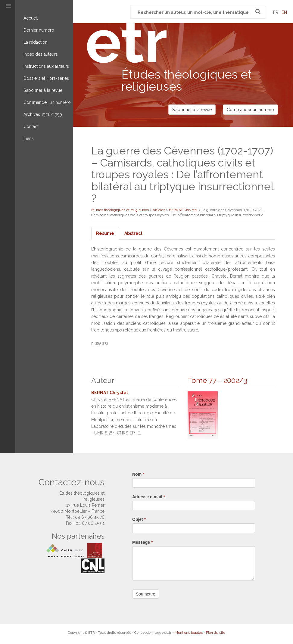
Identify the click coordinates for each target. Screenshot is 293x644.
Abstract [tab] (133, 233)
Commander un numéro (47, 102)
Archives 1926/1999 (43, 114)
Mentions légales (189, 632)
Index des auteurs (41, 54)
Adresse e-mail (149, 496)
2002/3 (235, 380)
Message (143, 542)
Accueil (31, 18)
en (284, 12)
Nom (138, 474)
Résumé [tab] (105, 233)
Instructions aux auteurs (46, 66)
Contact (31, 126)
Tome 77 (202, 380)
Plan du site (216, 632)
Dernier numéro (39, 30)
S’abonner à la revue (43, 90)
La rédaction (36, 42)
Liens (29, 138)
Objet (139, 519)
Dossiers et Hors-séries (46, 78)
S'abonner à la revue (192, 110)
